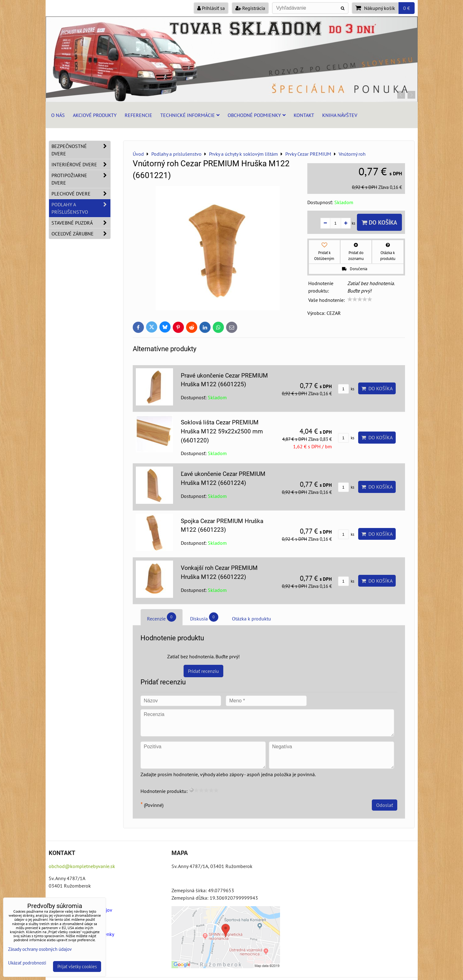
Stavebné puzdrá (81, 223)
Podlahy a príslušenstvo (81, 208)
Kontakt (304, 115)
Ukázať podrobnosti (27, 963)
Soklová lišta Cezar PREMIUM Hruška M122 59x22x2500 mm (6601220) (222, 431)
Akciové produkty (95, 115)
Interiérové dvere (81, 164)
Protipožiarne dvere (81, 179)
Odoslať (385, 805)
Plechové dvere (81, 194)
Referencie (138, 115)
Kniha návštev (340, 115)
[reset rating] (191, 790)
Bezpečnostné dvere (81, 150)
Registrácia (250, 8)
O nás (58, 115)
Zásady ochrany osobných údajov (40, 949)
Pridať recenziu (203, 671)
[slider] (360, 299)
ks (346, 389)
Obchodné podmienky (257, 115)
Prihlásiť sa (211, 8)
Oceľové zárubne (81, 234)
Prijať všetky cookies (77, 967)
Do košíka (379, 222)
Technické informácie (190, 115)
